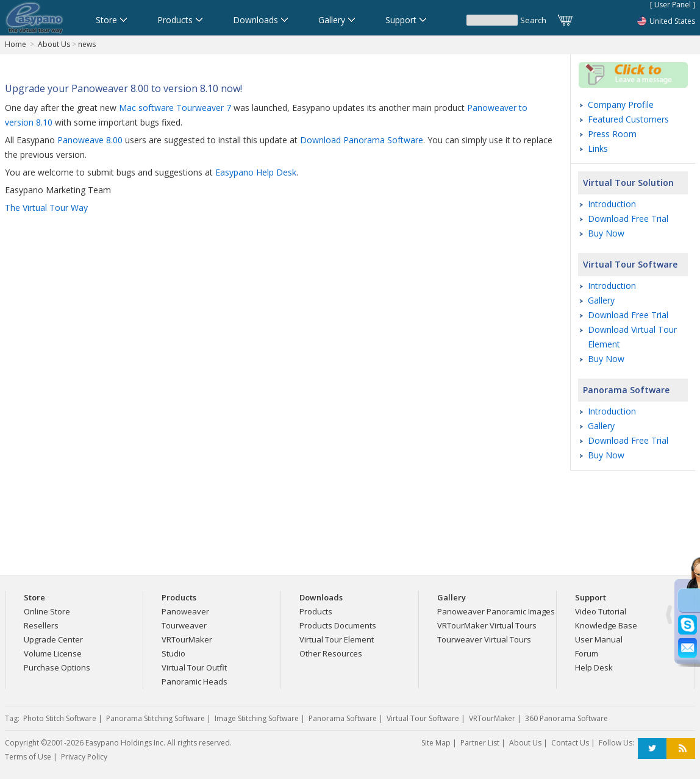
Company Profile (621, 105)
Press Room (612, 134)
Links (598, 148)
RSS (681, 749)
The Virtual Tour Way (46, 208)
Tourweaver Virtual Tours (484, 639)
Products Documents (338, 625)
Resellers (41, 625)
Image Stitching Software (257, 718)
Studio (173, 653)
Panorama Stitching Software (155, 718)
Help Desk (594, 667)
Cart (566, 20)
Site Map (436, 743)
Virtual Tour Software (630, 264)
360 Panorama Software (566, 718)
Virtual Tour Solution (628, 183)
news (87, 44)
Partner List (480, 743)
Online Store (47, 611)
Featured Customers (628, 119)
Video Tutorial (601, 611)
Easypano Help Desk (256, 172)
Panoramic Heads (195, 681)
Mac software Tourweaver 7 (175, 108)
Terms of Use (28, 757)
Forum (587, 653)
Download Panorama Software (362, 140)
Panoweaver (185, 611)
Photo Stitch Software (60, 718)
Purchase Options (57, 667)
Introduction (612, 204)
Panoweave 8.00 (90, 140)
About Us (54, 44)
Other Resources (331, 653)
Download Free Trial (628, 219)
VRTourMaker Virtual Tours (487, 625)
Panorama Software (626, 390)
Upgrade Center (53, 639)
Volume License (53, 653)
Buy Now (606, 233)
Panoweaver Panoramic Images (496, 611)
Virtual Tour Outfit (194, 667)
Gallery (601, 300)
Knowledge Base (606, 625)
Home (16, 44)
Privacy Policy (84, 757)
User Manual (599, 639)
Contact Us (570, 743)
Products (316, 611)
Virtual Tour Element (337, 639)
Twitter (652, 749)
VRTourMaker (187, 639)
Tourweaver (184, 625)
